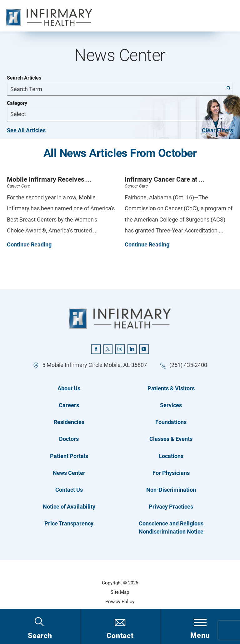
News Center (69, 473)
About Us (69, 388)
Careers (69, 405)
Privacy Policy (120, 602)
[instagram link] (120, 349)
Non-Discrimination (171, 490)
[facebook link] (96, 349)
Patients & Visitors (171, 388)
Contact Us (69, 490)
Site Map (120, 592)
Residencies (69, 422)
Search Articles (24, 78)
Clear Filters (217, 130)
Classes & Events (171, 439)
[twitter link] (108, 349)
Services (171, 405)
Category (17, 103)
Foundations (171, 422)
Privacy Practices (171, 507)
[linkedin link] (132, 349)
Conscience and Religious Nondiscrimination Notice (171, 528)
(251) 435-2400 (188, 365)
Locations (171, 456)
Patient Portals (69, 456)
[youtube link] (144, 349)
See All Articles (26, 130)
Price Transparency (69, 524)
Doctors (69, 439)
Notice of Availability (69, 507)
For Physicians (171, 473)
